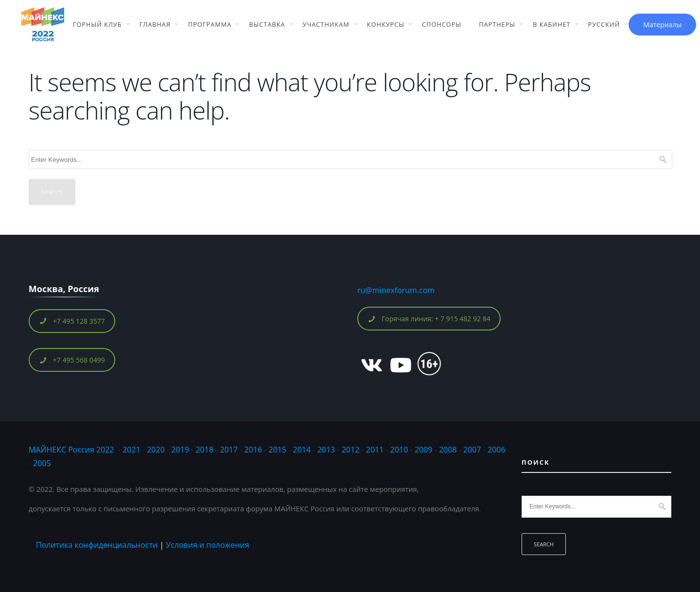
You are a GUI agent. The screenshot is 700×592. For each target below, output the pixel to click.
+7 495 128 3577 (72, 321)
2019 (180, 450)
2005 (42, 463)
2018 (205, 450)
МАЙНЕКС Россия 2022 (71, 450)
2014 (302, 450)
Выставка (267, 24)
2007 (472, 450)
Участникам (326, 24)
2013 (326, 450)
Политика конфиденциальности (97, 545)
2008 (448, 450)
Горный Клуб (97, 24)
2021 (131, 450)
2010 (399, 450)
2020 (156, 450)
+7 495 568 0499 (72, 360)
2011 (375, 450)
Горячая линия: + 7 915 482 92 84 (429, 319)
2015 (278, 450)
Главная (155, 24)
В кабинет (551, 24)
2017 (229, 450)
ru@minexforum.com (396, 290)
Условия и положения (207, 545)
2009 (424, 450)
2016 (253, 450)
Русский (604, 24)
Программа (210, 24)
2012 (351, 450)
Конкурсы (386, 24)
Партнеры (497, 24)
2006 (497, 450)
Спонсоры (442, 24)
